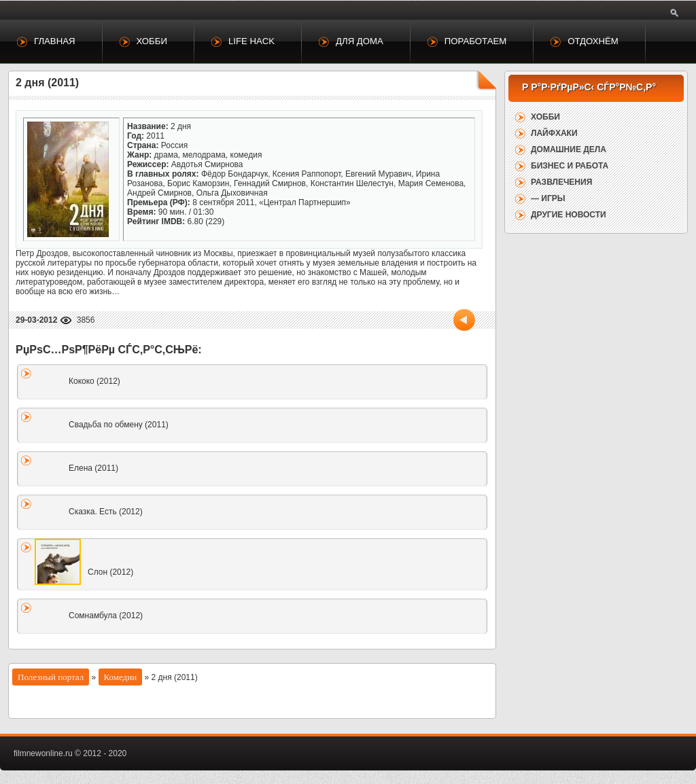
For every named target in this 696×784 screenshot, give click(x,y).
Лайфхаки (554, 133)
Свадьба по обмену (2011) (119, 425)
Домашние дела (569, 149)
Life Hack (251, 41)
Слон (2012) (110, 572)
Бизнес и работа (570, 166)
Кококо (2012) (94, 381)
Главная (55, 41)
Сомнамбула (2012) (106, 616)
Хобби (152, 41)
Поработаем (475, 41)
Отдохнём (593, 41)
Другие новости (569, 215)
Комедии (121, 677)
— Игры (548, 198)
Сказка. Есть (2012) (106, 512)
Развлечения (561, 182)
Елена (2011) (93, 468)
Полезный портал (51, 677)
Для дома (360, 41)
